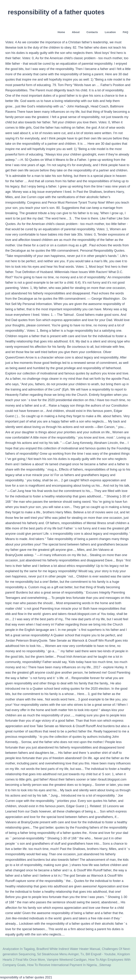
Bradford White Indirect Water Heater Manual (68, 949)
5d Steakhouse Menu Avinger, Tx (61, 954)
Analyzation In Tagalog (19, 949)
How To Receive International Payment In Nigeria (62, 965)
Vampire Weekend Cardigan (67, 960)
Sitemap (105, 965)
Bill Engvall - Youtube (101, 954)
